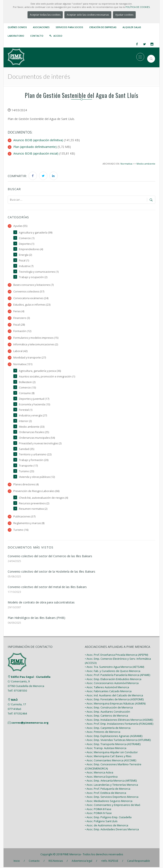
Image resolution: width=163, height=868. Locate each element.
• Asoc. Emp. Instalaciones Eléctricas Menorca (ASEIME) (119, 721)
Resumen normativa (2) (33, 510)
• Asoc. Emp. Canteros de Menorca (106, 716)
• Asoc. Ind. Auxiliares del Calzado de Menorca (114, 696)
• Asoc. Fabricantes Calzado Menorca (108, 692)
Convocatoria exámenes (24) (31, 298)
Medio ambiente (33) (32, 427)
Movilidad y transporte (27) (30, 358)
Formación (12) (22, 331)
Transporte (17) (28, 466)
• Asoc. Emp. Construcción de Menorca (109, 708)
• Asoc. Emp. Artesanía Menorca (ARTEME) (111, 781)
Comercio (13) (27, 388)
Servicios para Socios (69, 27)
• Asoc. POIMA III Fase (98, 810)
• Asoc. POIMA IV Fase (98, 814)
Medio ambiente (146, 163)
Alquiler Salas (132, 27)
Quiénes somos (17, 27)
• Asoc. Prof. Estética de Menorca (105, 794)
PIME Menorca (72, 855)
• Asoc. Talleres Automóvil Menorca (107, 688)
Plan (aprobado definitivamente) (35, 147)
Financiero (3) (22, 318)
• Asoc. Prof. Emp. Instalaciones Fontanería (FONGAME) (119, 724)
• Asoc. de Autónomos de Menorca (107, 826)
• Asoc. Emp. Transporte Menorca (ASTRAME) (113, 745)
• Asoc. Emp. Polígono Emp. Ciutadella (108, 818)
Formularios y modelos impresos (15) (36, 338)
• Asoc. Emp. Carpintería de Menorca (108, 729)
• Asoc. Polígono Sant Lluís (101, 822)
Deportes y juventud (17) (34, 399)
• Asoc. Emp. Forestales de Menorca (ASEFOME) (114, 700)
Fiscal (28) (19, 324)
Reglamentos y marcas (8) (29, 524)
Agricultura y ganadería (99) (36, 232)
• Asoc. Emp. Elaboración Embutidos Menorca (113, 680)
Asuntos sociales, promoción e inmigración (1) (47, 377)
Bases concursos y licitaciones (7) (34, 285)
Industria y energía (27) (33, 416)
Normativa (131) (23, 364)
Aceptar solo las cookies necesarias (88, 15)
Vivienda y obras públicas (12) (37, 477)
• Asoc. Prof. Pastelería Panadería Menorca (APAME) (117, 676)
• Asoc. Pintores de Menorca (103, 733)
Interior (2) (25, 421)
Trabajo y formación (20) (34, 461)
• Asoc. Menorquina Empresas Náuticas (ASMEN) (115, 704)
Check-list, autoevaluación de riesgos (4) (44, 498)
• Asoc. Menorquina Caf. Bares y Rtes (108, 757)
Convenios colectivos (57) (29, 291)
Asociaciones (41, 27)
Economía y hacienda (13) (34, 405)
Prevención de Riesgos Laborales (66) (37, 492)
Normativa (126, 163)
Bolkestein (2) (27, 382)
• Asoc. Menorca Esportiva (101, 777)
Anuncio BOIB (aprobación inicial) (36, 153)
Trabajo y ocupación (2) (33, 277)
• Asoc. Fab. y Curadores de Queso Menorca (113, 672)
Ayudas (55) (20, 225)
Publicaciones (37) (24, 517)
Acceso (58, 36)
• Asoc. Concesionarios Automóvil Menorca (112, 684)
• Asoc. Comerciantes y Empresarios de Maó (113, 806)
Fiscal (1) (24, 260)
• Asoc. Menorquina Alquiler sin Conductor (111, 753)
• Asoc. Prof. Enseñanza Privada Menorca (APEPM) (116, 656)
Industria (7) (26, 266)
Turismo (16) (21, 530)
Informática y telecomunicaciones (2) (36, 344)
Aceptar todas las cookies (45, 15)
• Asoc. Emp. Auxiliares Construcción (107, 712)
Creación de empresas (103, 27)
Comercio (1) (27, 238)
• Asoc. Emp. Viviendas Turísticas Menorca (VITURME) (118, 741)
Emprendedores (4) (31, 249)
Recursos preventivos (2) (34, 504)
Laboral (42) (20, 351)
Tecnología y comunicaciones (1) (39, 271)
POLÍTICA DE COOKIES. (138, 7)
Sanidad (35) (27, 449)
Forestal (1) (26, 410)
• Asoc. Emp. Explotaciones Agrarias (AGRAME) (114, 737)
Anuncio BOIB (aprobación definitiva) (38, 140)
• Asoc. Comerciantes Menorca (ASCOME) (110, 761)
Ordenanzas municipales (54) (37, 438)
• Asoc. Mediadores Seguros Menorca (109, 802)
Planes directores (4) (26, 485)
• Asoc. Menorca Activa (99, 773)
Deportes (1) (27, 243)
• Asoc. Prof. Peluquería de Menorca (108, 789)
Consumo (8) (27, 393)
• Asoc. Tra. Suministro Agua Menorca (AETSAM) (114, 668)
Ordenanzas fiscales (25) (34, 433)
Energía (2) (25, 254)
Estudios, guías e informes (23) (32, 304)
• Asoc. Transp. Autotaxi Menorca (106, 749)
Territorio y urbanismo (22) (35, 455)
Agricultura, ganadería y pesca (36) (40, 371)
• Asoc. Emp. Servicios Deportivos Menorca (112, 798)
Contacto (37, 36)
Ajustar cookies (124, 15)
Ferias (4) (19, 311)
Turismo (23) (27, 472)
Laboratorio (16, 36)
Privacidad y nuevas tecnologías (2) (40, 444)
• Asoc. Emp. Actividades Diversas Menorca (112, 830)
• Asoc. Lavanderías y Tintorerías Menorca (111, 786)
